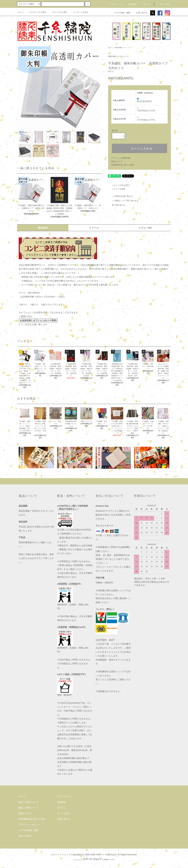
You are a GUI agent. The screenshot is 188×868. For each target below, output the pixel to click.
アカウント (114, 4)
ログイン (146, 4)
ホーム (21, 12)
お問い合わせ (140, 13)
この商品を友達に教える (120, 196)
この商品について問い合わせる (123, 201)
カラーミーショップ (61, 855)
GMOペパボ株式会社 (106, 855)
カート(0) (163, 4)
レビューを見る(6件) (119, 185)
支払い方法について (29, 802)
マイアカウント (65, 796)
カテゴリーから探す (36, 12)
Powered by (94, 860)
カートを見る (64, 813)
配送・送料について (29, 808)
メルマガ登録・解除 (120, 13)
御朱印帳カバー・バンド (124, 48)
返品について (117, 161)
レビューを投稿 (117, 189)
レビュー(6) (145, 228)
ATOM (28, 836)
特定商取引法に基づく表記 (123, 165)
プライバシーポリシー (30, 825)
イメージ (94, 228)
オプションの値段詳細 (121, 158)
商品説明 (43, 228)
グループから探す (58, 12)
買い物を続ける (117, 205)
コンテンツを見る (79, 12)
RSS (21, 836)
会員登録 (130, 4)
